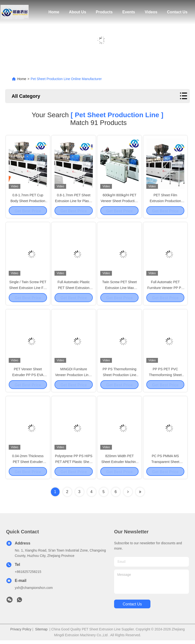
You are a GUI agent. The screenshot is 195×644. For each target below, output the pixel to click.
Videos (151, 12)
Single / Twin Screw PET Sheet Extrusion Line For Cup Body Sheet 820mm (28, 289)
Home (54, 12)
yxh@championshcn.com (34, 591)
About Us (77, 12)
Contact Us (177, 12)
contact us (132, 608)
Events (129, 12)
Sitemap (41, 633)
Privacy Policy (21, 633)
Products (104, 12)
